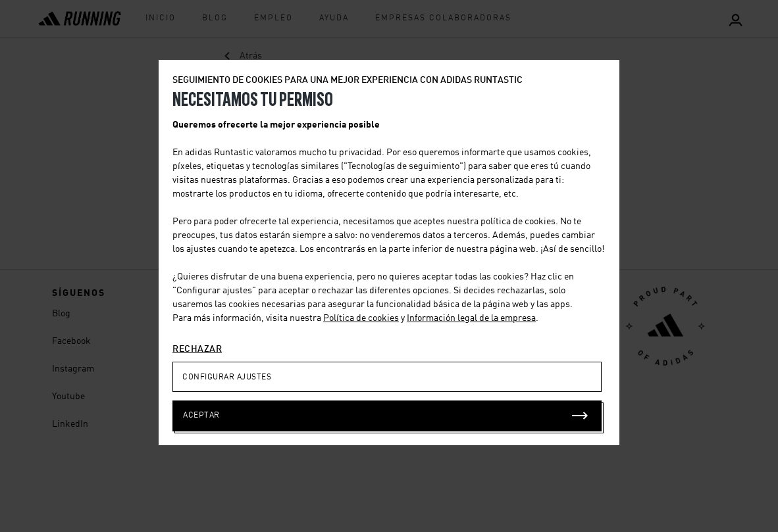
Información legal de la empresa (471, 318)
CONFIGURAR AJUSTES (227, 377)
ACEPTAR (201, 416)
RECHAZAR (197, 349)
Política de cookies (361, 318)
